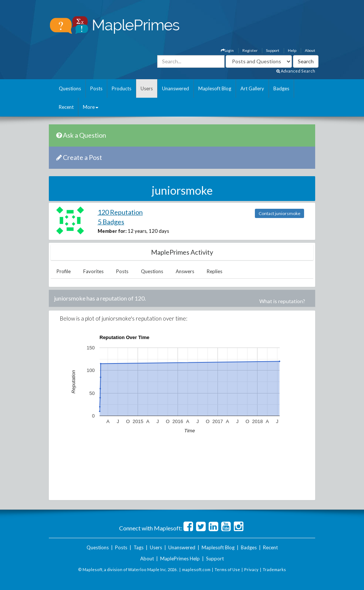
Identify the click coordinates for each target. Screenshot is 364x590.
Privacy (251, 569)
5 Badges (111, 222)
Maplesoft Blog (215, 88)
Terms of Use (227, 569)
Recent (66, 107)
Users (147, 88)
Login (227, 50)
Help (292, 50)
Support (273, 50)
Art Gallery (252, 88)
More (91, 107)
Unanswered (176, 88)
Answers (185, 271)
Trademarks (274, 569)
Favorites (93, 271)
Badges (281, 88)
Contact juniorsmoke (279, 213)
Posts (96, 88)
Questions (70, 88)
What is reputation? (282, 301)
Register (250, 50)
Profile (64, 271)
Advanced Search (296, 71)
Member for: (112, 231)
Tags (139, 547)
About (310, 50)
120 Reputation (120, 212)
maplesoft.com (196, 569)
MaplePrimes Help (180, 559)
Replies (215, 271)
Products (122, 88)
